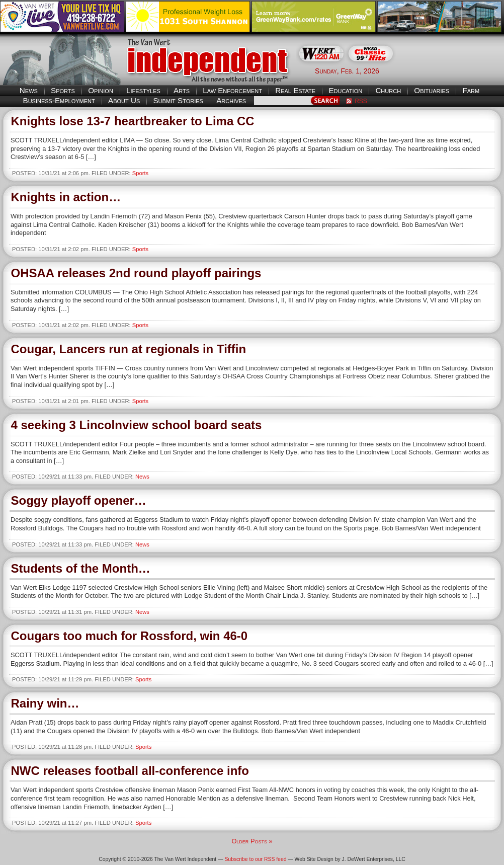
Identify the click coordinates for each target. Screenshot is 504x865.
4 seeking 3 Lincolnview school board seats (137, 425)
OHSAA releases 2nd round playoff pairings (136, 273)
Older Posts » (252, 841)
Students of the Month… (81, 568)
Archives (231, 100)
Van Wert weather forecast (454, 70)
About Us (124, 100)
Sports (63, 90)
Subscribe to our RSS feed (255, 859)
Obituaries (432, 90)
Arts (182, 90)
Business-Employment (59, 100)
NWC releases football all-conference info (130, 771)
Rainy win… (45, 703)
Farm (471, 90)
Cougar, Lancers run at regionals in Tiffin (129, 349)
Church (388, 90)
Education (345, 90)
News (29, 90)
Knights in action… (66, 197)
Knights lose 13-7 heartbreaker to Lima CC (133, 121)
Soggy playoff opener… (79, 500)
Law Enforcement (232, 90)
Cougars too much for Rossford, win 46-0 (130, 636)
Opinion (101, 90)
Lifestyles (143, 90)
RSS (361, 101)
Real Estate (295, 90)
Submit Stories (178, 100)
